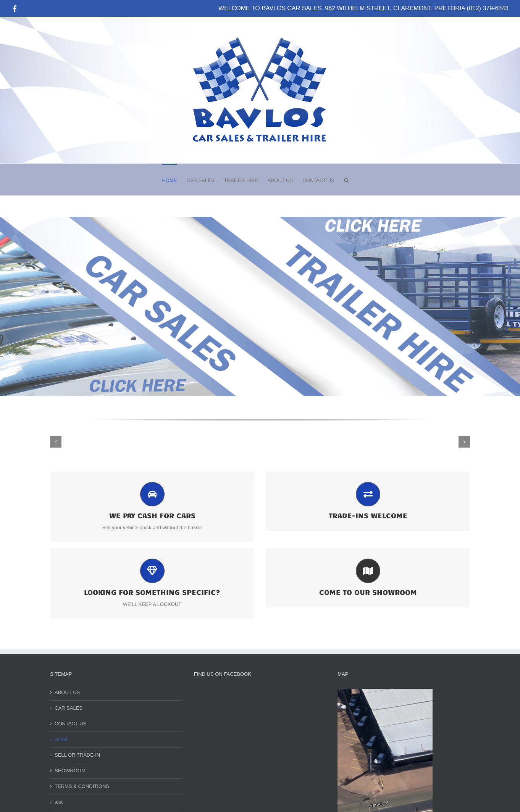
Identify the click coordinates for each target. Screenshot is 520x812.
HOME (62, 739)
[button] (346, 180)
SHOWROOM (70, 771)
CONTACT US (70, 724)
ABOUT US (67, 692)
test (59, 802)
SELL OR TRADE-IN (77, 755)
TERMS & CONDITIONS (82, 786)
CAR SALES (69, 708)
